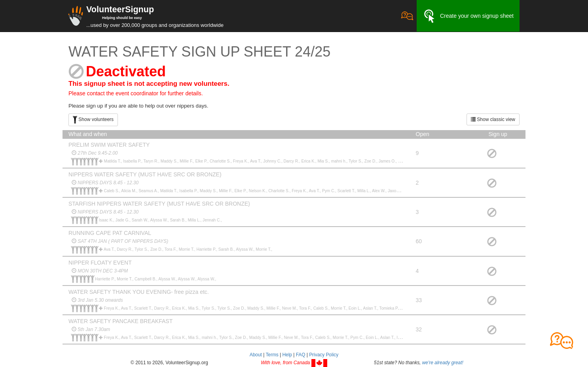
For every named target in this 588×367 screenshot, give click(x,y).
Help (287, 355)
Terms (272, 355)
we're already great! (443, 363)
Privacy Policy (324, 355)
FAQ (301, 355)
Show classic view (493, 119)
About (256, 355)
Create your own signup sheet (468, 16)
